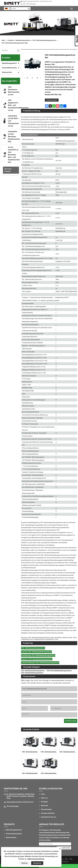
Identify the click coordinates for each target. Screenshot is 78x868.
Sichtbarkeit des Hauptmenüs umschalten (72, 8)
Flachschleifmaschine (9, 68)
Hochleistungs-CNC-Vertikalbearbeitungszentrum (38, 655)
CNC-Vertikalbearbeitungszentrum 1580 (68, 752)
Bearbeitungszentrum (23, 40)
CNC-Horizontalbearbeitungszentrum (59, 671)
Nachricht (45, 806)
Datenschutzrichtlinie (36, 859)
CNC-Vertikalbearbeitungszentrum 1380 (31, 773)
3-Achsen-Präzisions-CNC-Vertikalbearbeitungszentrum (40, 663)
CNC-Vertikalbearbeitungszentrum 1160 (31, 752)
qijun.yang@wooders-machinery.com (37, 1)
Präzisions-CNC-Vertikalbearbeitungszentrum (37, 659)
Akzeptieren (37, 863)
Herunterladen (46, 809)
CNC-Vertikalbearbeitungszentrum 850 (15, 43)
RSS (66, 859)
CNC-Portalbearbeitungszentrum (32, 673)
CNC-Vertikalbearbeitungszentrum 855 (50, 773)
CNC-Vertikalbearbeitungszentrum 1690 (50, 752)
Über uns (44, 798)
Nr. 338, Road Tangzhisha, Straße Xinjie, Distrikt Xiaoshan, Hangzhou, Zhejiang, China (21, 796)
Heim (3, 40)
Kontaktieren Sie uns (16, 789)
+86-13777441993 (29, 4)
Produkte (11, 40)
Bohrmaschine (7, 72)
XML (71, 859)
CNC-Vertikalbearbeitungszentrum (44, 40)
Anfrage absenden (52, 100)
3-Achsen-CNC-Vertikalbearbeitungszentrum (37, 652)
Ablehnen (24, 863)
